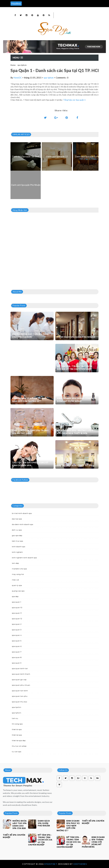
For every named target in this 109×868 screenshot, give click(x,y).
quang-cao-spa (18, 591)
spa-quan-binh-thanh (21, 674)
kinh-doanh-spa (19, 547)
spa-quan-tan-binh (20, 691)
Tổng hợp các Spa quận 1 (74, 100)
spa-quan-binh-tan (20, 668)
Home (13, 65)
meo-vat (15, 580)
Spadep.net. (51, 864)
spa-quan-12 (17, 619)
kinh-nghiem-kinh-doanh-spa (24, 558)
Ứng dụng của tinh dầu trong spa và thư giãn (30, 432)
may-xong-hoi (18, 574)
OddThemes (80, 864)
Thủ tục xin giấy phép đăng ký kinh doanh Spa (30, 464)
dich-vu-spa (17, 530)
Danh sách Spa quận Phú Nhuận (76, 337)
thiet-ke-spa (17, 735)
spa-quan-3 (17, 630)
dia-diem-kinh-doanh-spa (22, 524)
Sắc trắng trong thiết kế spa (75, 465)
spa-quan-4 (17, 635)
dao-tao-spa (17, 519)
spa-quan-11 (17, 613)
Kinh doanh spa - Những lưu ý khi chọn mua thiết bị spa (75, 432)
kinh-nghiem (17, 552)
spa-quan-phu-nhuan (21, 685)
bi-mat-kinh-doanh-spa (22, 513)
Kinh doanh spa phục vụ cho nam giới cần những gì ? (29, 400)
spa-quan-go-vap (19, 680)
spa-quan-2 (17, 624)
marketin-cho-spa (19, 569)
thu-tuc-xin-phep (19, 746)
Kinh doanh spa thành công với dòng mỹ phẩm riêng (76, 400)
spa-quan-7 (17, 652)
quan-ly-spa (17, 585)
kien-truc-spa (17, 541)
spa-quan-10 (17, 607)
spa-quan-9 (17, 663)
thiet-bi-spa (17, 729)
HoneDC (18, 78)
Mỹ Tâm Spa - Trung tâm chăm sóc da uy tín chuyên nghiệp (75, 368)
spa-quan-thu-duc (20, 702)
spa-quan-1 (16, 602)
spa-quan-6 (17, 646)
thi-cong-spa (17, 724)
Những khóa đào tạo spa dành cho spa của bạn (31, 336)
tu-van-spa (17, 752)
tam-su (15, 718)
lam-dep (15, 563)
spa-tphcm (22, 65)
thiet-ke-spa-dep (19, 740)
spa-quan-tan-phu (20, 696)
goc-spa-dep (17, 535)
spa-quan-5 (17, 641)
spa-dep (15, 596)
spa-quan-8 (17, 657)
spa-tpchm (17, 707)
